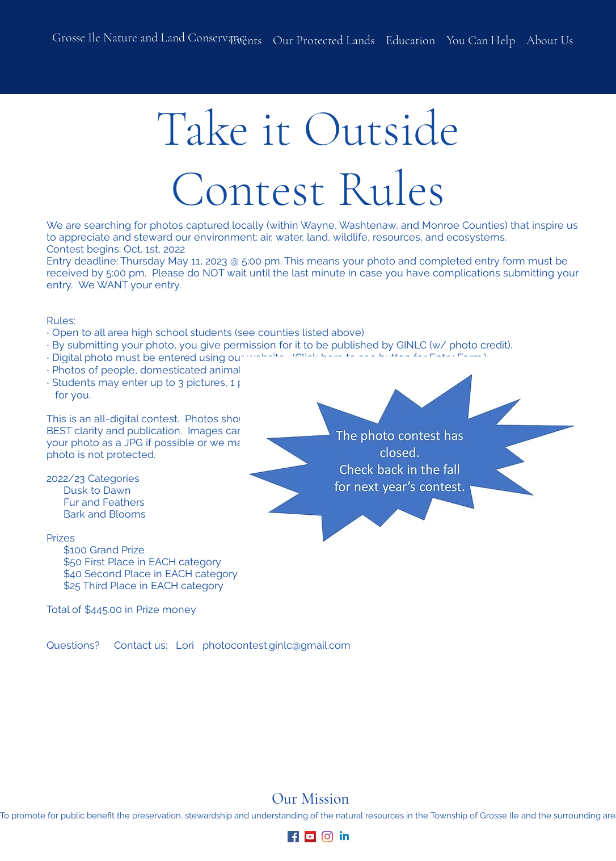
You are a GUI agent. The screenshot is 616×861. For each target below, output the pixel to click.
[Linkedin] (344, 837)
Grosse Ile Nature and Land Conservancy (151, 37)
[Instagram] (327, 837)
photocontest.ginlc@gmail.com (277, 645)
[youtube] (310, 837)
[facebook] (293, 837)
